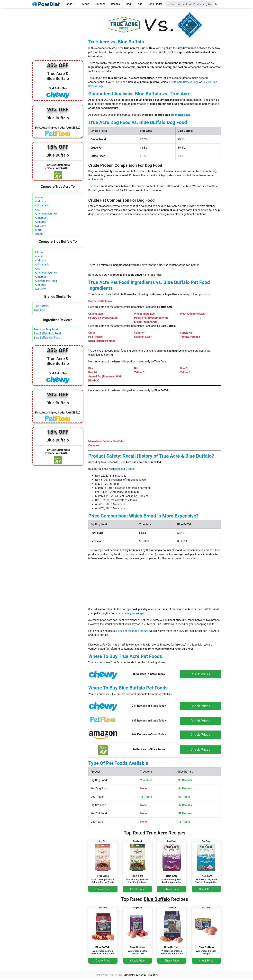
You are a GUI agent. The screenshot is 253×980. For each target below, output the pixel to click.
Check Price (103, 889)
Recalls (115, 4)
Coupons (100, 4)
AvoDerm (40, 226)
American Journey (46, 214)
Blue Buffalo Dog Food (47, 334)
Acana (39, 197)
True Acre (40, 310)
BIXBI (38, 230)
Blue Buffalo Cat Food (47, 338)
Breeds (85, 4)
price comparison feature (133, 631)
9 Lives (39, 252)
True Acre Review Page (185, 82)
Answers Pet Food (46, 281)
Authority (40, 222)
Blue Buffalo (41, 306)
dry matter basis (180, 115)
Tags (139, 4)
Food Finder (155, 4)
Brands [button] (68, 4)
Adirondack (42, 205)
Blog (128, 4)
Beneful (40, 234)
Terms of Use (101, 975)
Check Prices (200, 674)
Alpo (38, 210)
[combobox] (189, 4)
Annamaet (41, 218)
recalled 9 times (125, 469)
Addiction (41, 201)
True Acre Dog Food (46, 329)
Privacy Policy (115, 975)
